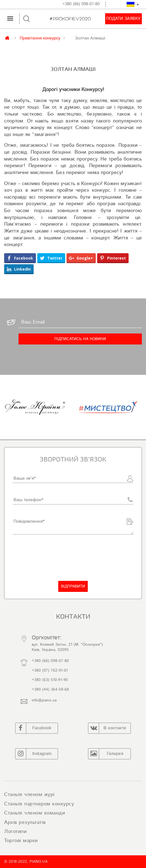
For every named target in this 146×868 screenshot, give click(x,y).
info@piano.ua (44, 700)
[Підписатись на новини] (80, 339)
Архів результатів (25, 822)
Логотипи (15, 832)
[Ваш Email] (80, 322)
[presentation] (55, 558)
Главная (8, 38)
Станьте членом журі (29, 795)
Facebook (34, 728)
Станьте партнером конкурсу (39, 804)
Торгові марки (21, 841)
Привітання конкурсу (40, 38)
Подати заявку (123, 19)
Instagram (34, 754)
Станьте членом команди (34, 813)
